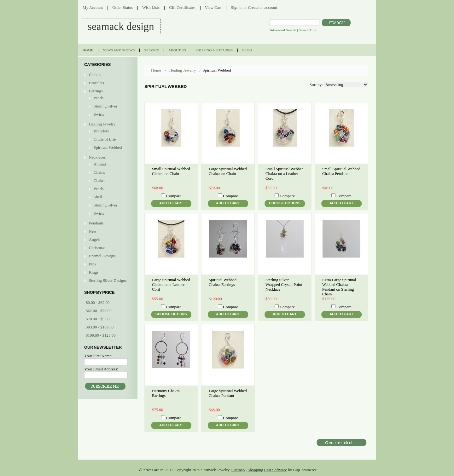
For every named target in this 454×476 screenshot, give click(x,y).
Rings (94, 272)
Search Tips (307, 30)
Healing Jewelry (102, 124)
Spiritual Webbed (108, 147)
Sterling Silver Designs (108, 280)
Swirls (99, 114)
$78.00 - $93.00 (99, 319)
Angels (95, 239)
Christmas (97, 248)
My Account (93, 7)
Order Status (122, 7)
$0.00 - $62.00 (98, 302)
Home (156, 70)
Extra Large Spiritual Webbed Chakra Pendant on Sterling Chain (339, 287)
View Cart (213, 7)
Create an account (262, 7)
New (93, 231)
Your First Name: (98, 356)
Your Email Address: (101, 369)
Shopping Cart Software (267, 470)
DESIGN (121, 26)
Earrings (96, 91)
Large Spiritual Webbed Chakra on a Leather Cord (171, 285)
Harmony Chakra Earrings (166, 393)
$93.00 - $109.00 (100, 327)
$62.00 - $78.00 (99, 311)
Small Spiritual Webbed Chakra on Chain (171, 171)
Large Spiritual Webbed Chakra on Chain (228, 171)
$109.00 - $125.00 (101, 335)
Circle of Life (105, 139)
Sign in (237, 7)
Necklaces (97, 157)
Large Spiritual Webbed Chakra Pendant (228, 393)
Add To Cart (171, 203)
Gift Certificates (182, 7)
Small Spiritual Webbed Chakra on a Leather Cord (285, 174)
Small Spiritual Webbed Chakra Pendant (341, 171)
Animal (100, 164)
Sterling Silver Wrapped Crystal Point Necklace (284, 285)
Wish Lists (151, 7)
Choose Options (285, 203)
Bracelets (96, 83)
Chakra (95, 75)
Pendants (96, 223)
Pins (92, 264)
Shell (98, 197)
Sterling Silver (105, 106)
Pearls (99, 98)
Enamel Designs (102, 256)
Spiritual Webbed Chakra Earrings (223, 282)
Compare (174, 196)
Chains (99, 172)
